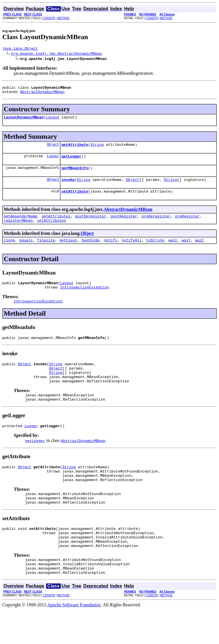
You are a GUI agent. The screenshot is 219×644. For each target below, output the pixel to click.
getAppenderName (20, 225)
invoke (68, 186)
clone (9, 250)
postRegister (124, 225)
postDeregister (91, 225)
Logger (53, 161)
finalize (46, 250)
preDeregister (156, 225)
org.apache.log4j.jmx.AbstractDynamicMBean (57, 54)
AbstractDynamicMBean (42, 94)
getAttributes (56, 225)
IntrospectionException (85, 299)
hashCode (90, 250)
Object (53, 149)
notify (110, 250)
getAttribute (75, 149)
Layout (53, 120)
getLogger (71, 161)
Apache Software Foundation (74, 639)
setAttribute (75, 199)
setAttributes (51, 230)
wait (173, 250)
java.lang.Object (20, 49)
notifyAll (132, 250)
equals (26, 250)
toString (155, 250)
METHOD (63, 18)
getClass (68, 250)
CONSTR (49, 18)
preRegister (187, 225)
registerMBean (18, 230)
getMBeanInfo (75, 174)
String (97, 149)
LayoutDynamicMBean (24, 120)
